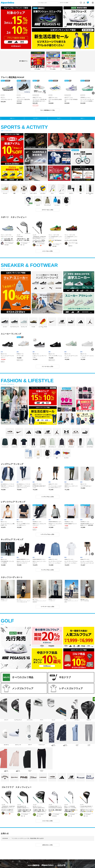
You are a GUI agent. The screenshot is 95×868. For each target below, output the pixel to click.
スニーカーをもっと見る (48, 366)
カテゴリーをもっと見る (48, 210)
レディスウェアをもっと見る (47, 534)
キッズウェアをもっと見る (47, 570)
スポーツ (12, 118)
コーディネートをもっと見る (47, 607)
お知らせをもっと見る (47, 845)
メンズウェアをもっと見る (47, 497)
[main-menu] (93, 3)
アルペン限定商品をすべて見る (48, 110)
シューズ (35, 118)
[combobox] (48, 3)
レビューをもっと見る (47, 251)
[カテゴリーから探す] (67, 3)
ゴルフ (82, 118)
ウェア (59, 118)
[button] (93, 93)
